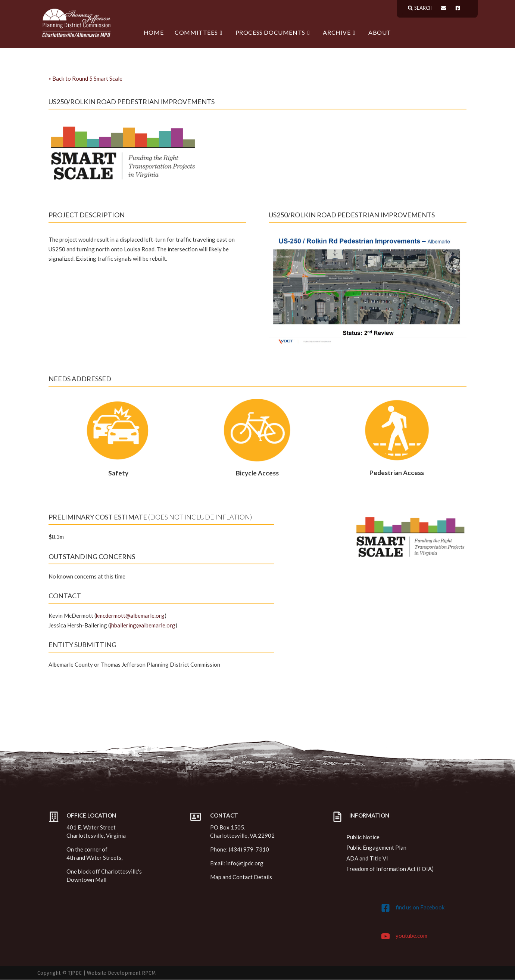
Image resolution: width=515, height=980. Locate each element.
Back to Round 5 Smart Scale (85, 79)
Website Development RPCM (121, 973)
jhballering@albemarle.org (143, 626)
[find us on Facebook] (386, 908)
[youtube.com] (386, 937)
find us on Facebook (420, 908)
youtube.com (411, 936)
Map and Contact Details (241, 877)
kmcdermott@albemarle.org (130, 616)
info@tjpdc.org (245, 863)
